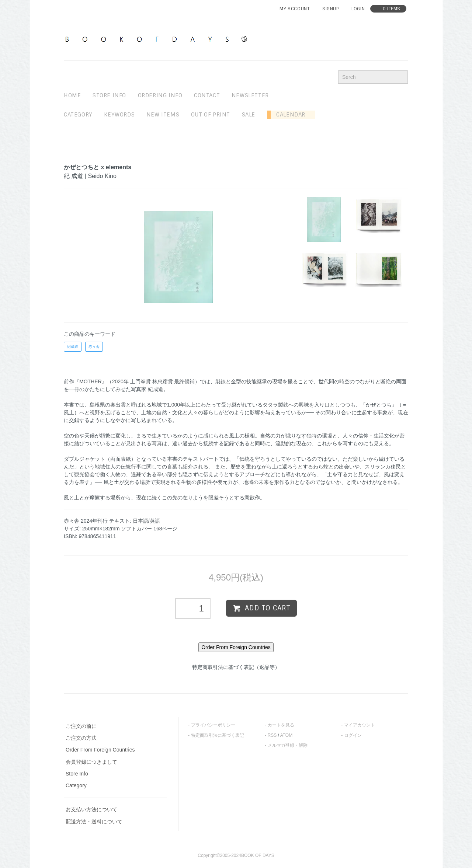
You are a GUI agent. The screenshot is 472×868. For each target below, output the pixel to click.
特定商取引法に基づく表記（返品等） (236, 667)
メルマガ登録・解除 (288, 745)
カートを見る (281, 725)
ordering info (160, 95)
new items (163, 115)
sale (249, 115)
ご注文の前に (81, 726)
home (72, 95)
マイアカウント (360, 725)
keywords (119, 115)
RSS (272, 735)
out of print (211, 115)
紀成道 (73, 347)
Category (78, 115)
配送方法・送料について (94, 822)
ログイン (353, 735)
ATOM (287, 735)
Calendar (288, 115)
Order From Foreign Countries (100, 750)
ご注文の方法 (81, 738)
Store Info (77, 774)
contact (207, 95)
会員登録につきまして (91, 762)
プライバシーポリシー (213, 725)
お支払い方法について (91, 809)
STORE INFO (109, 95)
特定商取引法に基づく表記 (218, 735)
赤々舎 (94, 347)
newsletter (250, 95)
